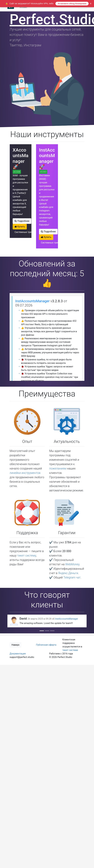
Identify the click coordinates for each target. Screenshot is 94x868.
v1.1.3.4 (17, 172)
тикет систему (27, 556)
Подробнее (22, 221)
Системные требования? (28, 232)
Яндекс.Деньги (68, 573)
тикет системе (70, 650)
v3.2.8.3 (43, 172)
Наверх (15, 645)
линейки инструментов (25, 473)
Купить (20, 227)
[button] (15, 621)
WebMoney (72, 564)
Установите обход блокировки (72, 4)
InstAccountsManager (32, 301)
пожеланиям (58, 468)
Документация (18, 654)
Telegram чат (72, 577)
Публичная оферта (46, 645)
